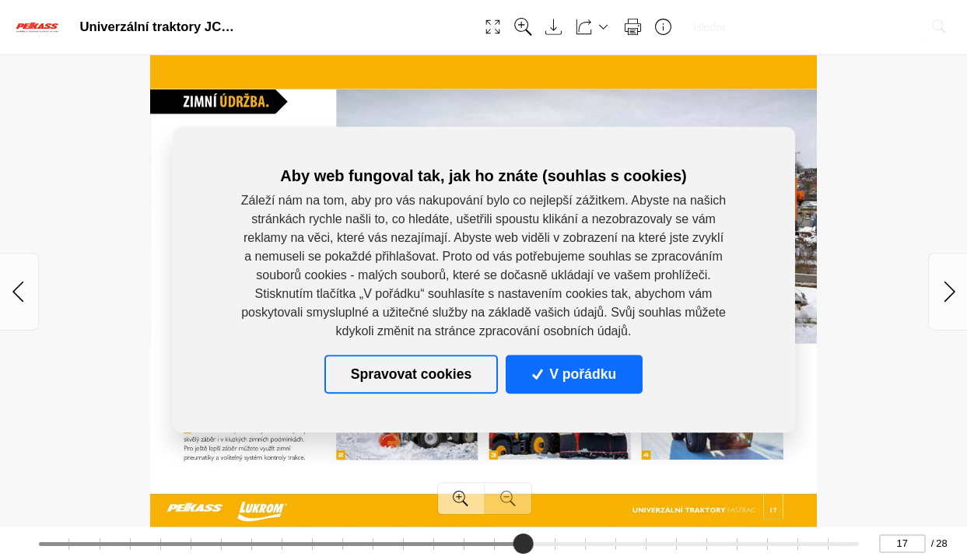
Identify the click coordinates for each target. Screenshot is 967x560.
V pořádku (574, 374)
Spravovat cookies (411, 374)
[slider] (524, 544)
